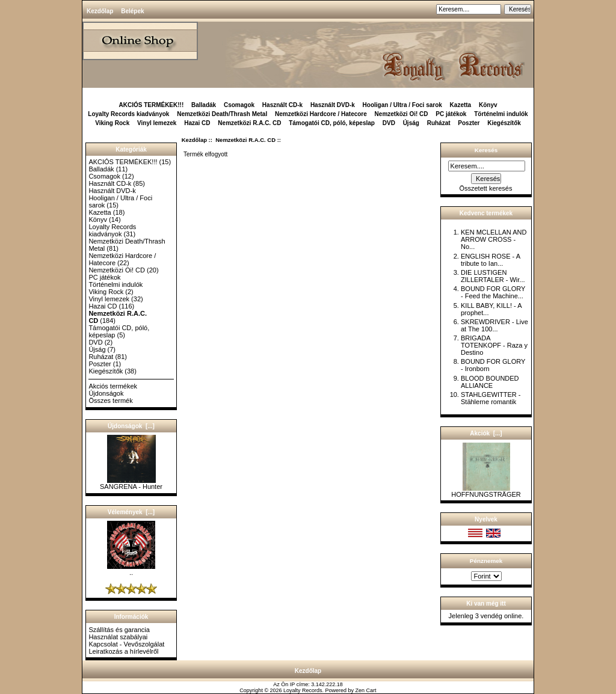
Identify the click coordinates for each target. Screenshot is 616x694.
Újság (411, 123)
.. (131, 570)
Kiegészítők (504, 123)
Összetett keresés (485, 188)
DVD (389, 123)
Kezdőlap (100, 11)
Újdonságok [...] (131, 426)
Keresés (486, 150)
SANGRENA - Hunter (131, 484)
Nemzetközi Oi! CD (402, 114)
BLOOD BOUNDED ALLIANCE (490, 382)
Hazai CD (197, 123)
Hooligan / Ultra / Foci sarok (402, 105)
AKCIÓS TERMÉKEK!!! (151, 105)
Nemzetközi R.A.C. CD (245, 140)
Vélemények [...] (131, 512)
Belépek (132, 11)
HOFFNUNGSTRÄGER (486, 491)
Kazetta (461, 105)
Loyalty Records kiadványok (128, 114)
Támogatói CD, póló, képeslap (332, 123)
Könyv (488, 105)
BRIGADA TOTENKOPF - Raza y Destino (494, 345)
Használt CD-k (282, 105)
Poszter (469, 123)
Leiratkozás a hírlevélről (123, 651)
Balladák (204, 105)
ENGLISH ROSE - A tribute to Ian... (490, 260)
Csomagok (239, 105)
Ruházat (439, 123)
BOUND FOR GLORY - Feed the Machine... (493, 292)
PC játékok (451, 114)
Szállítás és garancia (119, 630)
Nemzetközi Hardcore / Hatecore (321, 114)
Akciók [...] (486, 433)
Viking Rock (112, 123)
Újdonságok (106, 393)
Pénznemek (486, 561)
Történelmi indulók (501, 114)
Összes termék (110, 401)
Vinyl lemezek (157, 123)
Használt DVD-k (333, 105)
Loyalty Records (303, 690)
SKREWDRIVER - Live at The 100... (494, 325)
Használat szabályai (118, 637)
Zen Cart (366, 690)
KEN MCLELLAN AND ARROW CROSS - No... (494, 239)
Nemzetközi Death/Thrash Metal (222, 114)
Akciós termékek (113, 386)
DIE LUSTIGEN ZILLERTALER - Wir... (493, 276)
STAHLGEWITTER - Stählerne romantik (491, 398)
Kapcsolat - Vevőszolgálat (126, 644)
